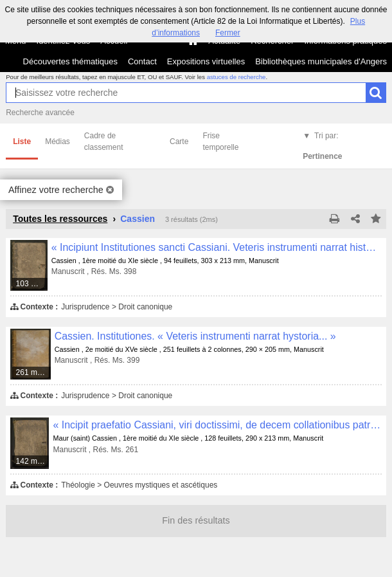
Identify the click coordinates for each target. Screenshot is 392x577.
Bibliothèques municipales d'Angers (321, 61)
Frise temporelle (220, 142)
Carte (179, 142)
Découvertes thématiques (70, 61)
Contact (142, 61)
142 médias (33, 461)
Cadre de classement (104, 142)
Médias (58, 142)
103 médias (32, 284)
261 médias (34, 372)
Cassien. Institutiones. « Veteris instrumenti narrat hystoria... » (195, 336)
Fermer (228, 33)
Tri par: (322, 146)
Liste (22, 142)
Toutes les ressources (60, 219)
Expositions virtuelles (206, 61)
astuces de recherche (236, 77)
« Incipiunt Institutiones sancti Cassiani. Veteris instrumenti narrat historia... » (217, 247)
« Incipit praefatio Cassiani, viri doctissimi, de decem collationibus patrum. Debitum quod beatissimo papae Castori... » (217, 425)
